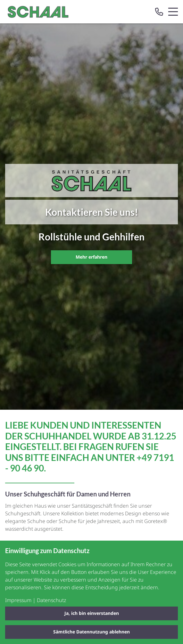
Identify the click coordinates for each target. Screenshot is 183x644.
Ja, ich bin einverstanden (92, 613)
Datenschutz (51, 600)
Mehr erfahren (91, 257)
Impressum (18, 600)
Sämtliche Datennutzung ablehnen (91, 632)
